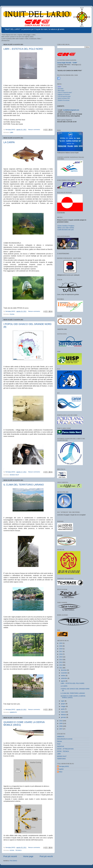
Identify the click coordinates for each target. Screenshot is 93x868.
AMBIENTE (13, 712)
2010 (61, 721)
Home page (28, 856)
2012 (61, 665)
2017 (61, 651)
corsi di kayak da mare (64, 96)
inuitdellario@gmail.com (71, 110)
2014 (61, 660)
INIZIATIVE (61, 746)
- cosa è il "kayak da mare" (65, 92)
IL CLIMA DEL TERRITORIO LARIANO (24, 485)
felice (61, 772)
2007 (61, 729)
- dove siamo (61, 91)
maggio (64, 706)
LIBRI (11, 132)
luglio (63, 701)
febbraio (64, 715)
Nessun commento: (34, 130)
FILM (59, 744)
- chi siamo (60, 89)
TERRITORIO (61, 759)
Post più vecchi (46, 856)
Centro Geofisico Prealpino (66, 226)
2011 (61, 668)
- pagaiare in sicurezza (63, 94)
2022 (61, 643)
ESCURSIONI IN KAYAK (65, 739)
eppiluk (61, 769)
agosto (63, 681)
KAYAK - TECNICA (16, 850)
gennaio (64, 717)
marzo (63, 712)
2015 (61, 657)
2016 (61, 654)
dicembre (64, 670)
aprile (63, 709)
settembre (64, 678)
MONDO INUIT (14, 475)
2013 (61, 662)
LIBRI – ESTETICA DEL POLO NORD (23, 49)
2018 (61, 649)
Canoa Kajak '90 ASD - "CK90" (67, 63)
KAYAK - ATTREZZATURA (65, 749)
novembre (64, 673)
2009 (61, 723)
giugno (63, 704)
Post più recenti (10, 856)
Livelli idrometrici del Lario (66, 230)
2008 (61, 726)
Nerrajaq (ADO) (64, 766)
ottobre (63, 676)
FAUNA (12, 314)
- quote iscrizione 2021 (64, 98)
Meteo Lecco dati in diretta (66, 228)
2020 (61, 646)
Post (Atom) (13, 861)
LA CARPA (9, 142)
